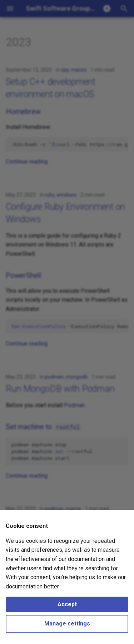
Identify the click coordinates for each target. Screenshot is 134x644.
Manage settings (67, 624)
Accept (67, 604)
